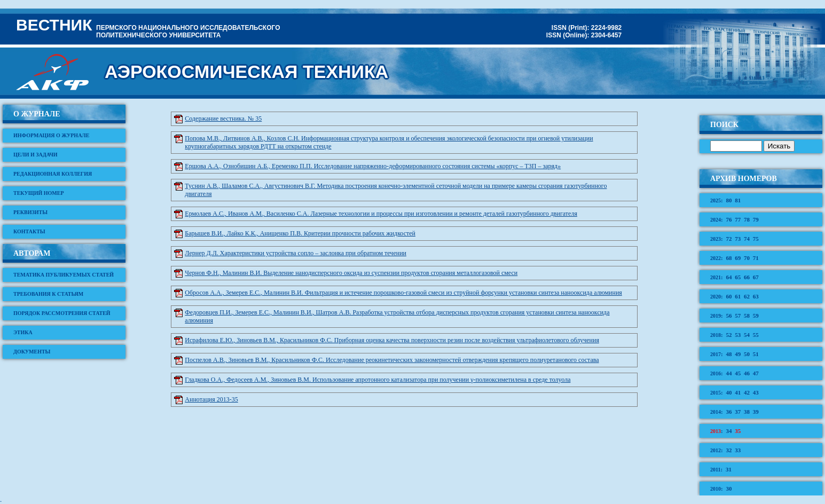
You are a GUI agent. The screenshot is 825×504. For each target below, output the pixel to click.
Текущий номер (39, 193)
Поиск (724, 125)
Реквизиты (30, 212)
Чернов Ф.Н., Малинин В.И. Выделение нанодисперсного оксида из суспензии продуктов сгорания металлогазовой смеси (351, 273)
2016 (716, 373)
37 (738, 412)
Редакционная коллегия (53, 174)
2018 (716, 335)
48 (729, 354)
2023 (716, 239)
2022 (716, 258)
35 (738, 431)
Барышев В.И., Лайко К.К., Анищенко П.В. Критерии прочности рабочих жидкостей (300, 233)
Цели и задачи (36, 155)
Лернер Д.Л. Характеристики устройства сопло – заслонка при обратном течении (296, 253)
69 (738, 258)
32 (729, 450)
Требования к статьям (48, 294)
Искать (779, 146)
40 (729, 392)
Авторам (32, 253)
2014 (716, 412)
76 (729, 219)
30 (729, 489)
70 (747, 258)
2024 (716, 220)
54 (747, 335)
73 (738, 239)
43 (756, 392)
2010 (716, 489)
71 (756, 258)
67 (756, 277)
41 (738, 392)
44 (729, 373)
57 (738, 316)
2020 (716, 297)
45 (738, 373)
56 (729, 316)
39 (756, 412)
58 (747, 316)
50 (747, 354)
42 (747, 392)
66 (747, 277)
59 (756, 316)
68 (729, 258)
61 (738, 296)
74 (747, 239)
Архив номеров (744, 179)
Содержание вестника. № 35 (223, 119)
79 (756, 219)
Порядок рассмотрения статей (62, 313)
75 (756, 239)
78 (747, 219)
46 (747, 373)
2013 (716, 431)
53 (738, 335)
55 (756, 335)
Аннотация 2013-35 (211, 399)
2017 (716, 354)
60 (729, 296)
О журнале (37, 114)
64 (729, 277)
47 (756, 373)
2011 (715, 470)
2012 (716, 450)
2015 (716, 393)
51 (756, 354)
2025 (716, 200)
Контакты (29, 231)
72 (729, 239)
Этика (23, 332)
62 (747, 296)
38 (747, 412)
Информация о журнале (52, 135)
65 (738, 277)
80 (729, 200)
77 (738, 219)
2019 (716, 316)
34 (729, 431)
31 (729, 469)
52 (729, 335)
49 (738, 354)
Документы (32, 352)
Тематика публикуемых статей (64, 275)
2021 (716, 277)
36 (729, 412)
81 (738, 200)
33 (738, 450)
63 (756, 296)
